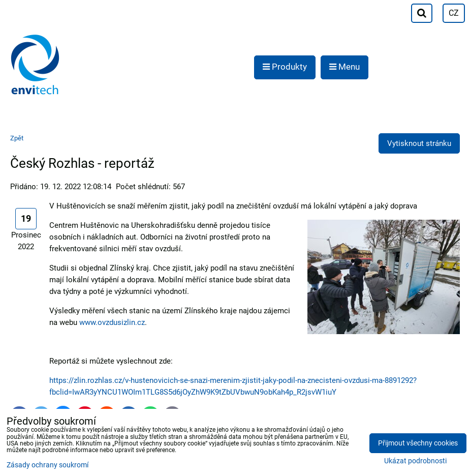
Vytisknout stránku (419, 143)
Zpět (17, 138)
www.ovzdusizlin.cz (112, 322)
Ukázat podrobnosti (415, 461)
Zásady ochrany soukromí (48, 465)
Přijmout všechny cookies (418, 443)
